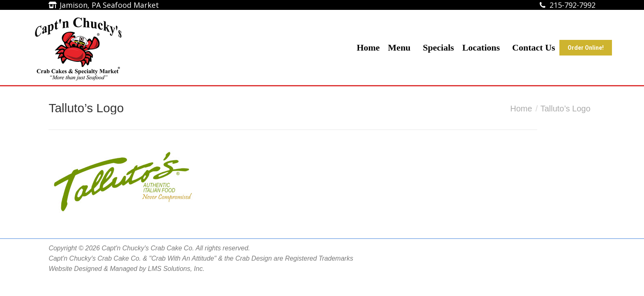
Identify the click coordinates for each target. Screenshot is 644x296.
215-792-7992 (573, 5)
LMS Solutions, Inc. (176, 269)
